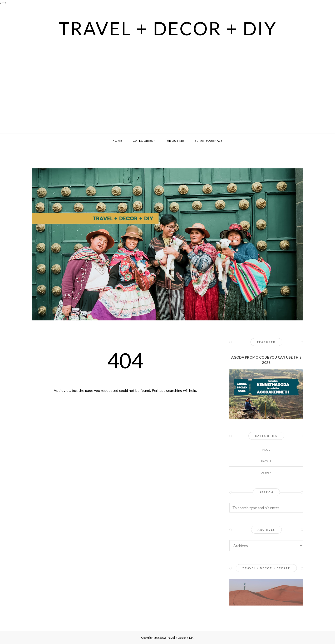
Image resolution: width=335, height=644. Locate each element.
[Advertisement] (168, 78)
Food (266, 450)
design (266, 472)
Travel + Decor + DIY (168, 28)
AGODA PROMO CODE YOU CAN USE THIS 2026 (266, 360)
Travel (266, 461)
